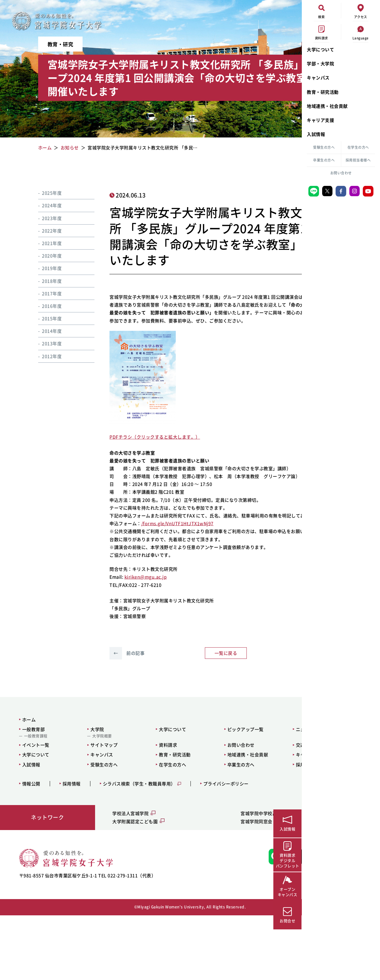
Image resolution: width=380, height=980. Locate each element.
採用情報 (68, 839)
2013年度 (44, 343)
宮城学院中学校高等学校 (217, 868)
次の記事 (254, 708)
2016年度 (44, 306)
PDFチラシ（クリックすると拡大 (132, 460)
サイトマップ (86, 800)
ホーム (25, 774)
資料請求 (136, 800)
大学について (320, 49)
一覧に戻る (185, 708)
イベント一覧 (32, 800)
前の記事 (116, 708)
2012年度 (44, 356)
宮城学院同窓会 (208, 876)
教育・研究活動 (323, 92)
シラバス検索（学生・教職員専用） (135, 839)
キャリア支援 (320, 120)
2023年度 (44, 218)
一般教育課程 (32, 791)
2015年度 (44, 318)
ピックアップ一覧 (199, 784)
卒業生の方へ (324, 160)
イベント (258, 195)
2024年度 (44, 205)
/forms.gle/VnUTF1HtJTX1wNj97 (167, 571)
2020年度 (44, 256)
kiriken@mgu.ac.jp (135, 632)
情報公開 (27, 839)
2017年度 (44, 293)
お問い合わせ (341, 173)
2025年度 (44, 193)
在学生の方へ (358, 147)
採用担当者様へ (358, 160)
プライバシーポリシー (222, 839)
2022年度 (44, 231)
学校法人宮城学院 (108, 868)
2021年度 (44, 243)
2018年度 (44, 281)
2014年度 (44, 331)
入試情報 (316, 134)
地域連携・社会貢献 (327, 106)
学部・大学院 (320, 63)
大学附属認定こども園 (112, 876)
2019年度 (44, 268)
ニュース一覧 (249, 784)
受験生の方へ (324, 147)
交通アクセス (249, 800)
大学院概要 (84, 791)
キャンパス (318, 77)
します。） (178, 460)
